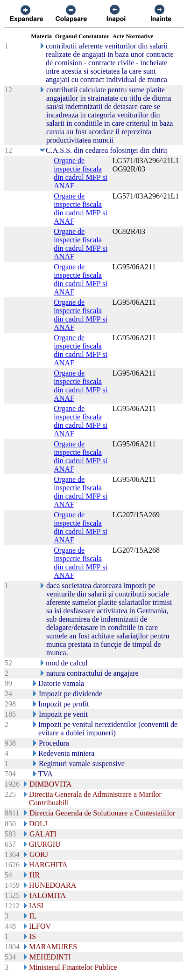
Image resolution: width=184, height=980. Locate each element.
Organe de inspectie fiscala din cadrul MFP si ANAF (81, 173)
